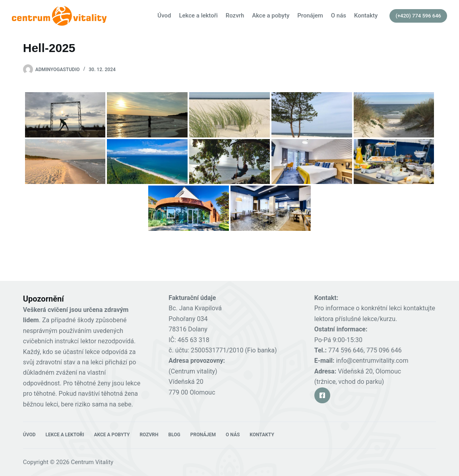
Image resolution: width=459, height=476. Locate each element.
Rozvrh (235, 15)
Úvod (164, 15)
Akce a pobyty (271, 15)
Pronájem (310, 15)
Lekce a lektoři (198, 15)
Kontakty (366, 15)
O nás (339, 15)
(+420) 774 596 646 (418, 16)
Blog (174, 435)
